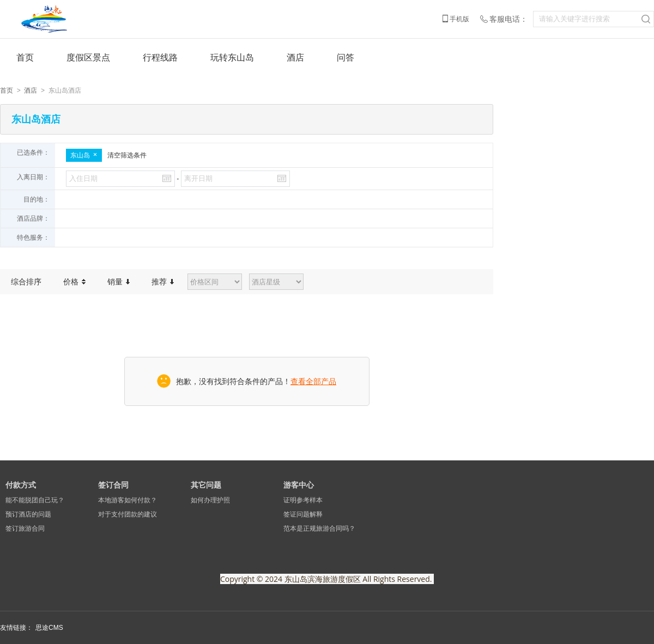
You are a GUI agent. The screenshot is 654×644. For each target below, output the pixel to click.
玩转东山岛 (232, 57)
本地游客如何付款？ (128, 500)
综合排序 (26, 282)
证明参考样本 (303, 500)
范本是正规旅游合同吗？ (319, 528)
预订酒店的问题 (28, 514)
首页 (25, 57)
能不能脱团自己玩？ (35, 500)
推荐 (163, 282)
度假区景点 (88, 57)
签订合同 (113, 485)
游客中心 (299, 485)
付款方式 (21, 485)
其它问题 (206, 485)
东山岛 (84, 155)
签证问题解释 (303, 514)
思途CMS (49, 628)
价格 (74, 282)
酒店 (295, 57)
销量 (119, 282)
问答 (346, 57)
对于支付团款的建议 (128, 514)
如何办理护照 (210, 500)
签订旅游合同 (25, 528)
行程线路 (160, 57)
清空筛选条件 (127, 155)
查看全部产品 (313, 381)
